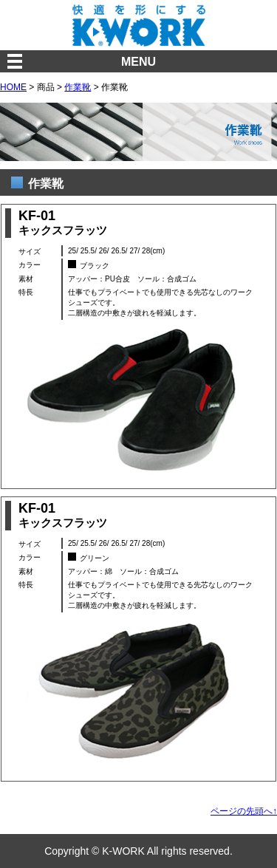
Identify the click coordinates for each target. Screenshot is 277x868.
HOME (13, 87)
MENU (138, 62)
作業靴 (78, 87)
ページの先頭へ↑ (244, 811)
